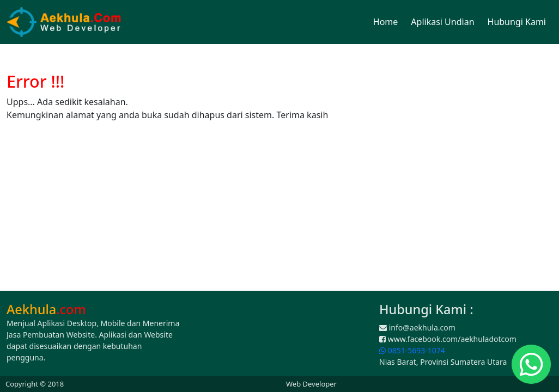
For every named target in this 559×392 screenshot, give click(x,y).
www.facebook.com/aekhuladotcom (448, 339)
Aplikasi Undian (442, 22)
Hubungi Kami (517, 22)
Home (386, 22)
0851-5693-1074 (412, 350)
